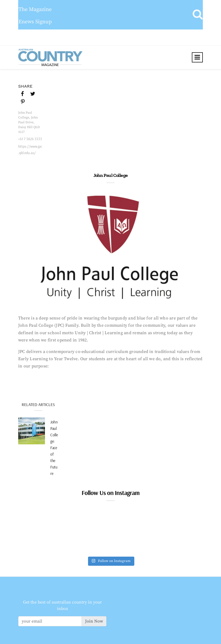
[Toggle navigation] (197, 57)
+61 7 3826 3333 (30, 139)
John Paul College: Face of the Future (54, 448)
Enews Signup (35, 22)
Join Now (94, 621)
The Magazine (35, 10)
